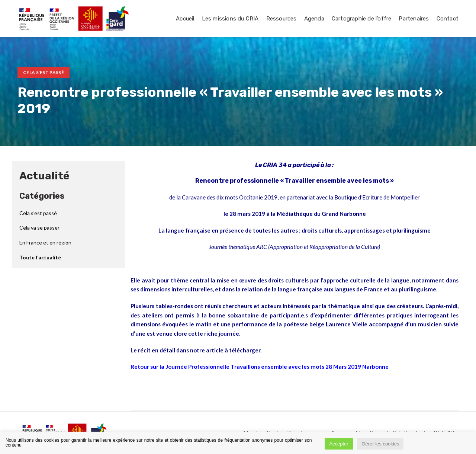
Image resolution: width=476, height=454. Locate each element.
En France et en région (45, 242)
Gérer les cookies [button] (380, 444)
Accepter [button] (339, 444)
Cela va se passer (39, 228)
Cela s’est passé (44, 72)
